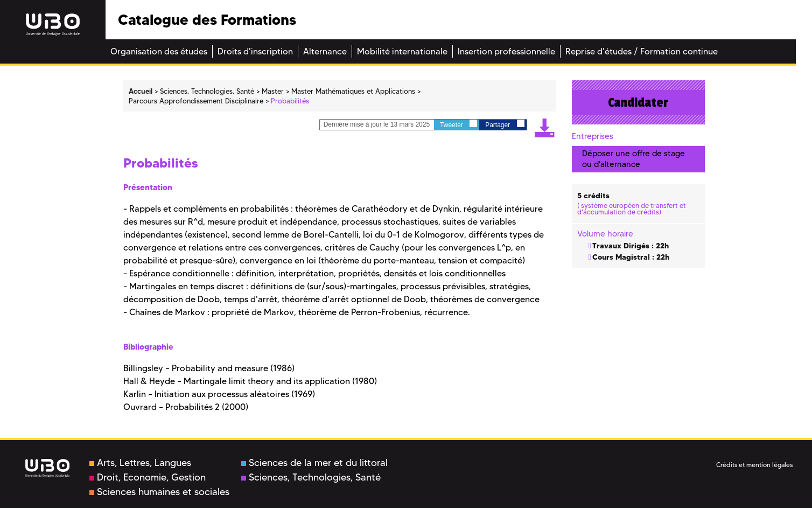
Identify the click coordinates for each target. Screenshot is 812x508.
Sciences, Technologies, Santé (311, 477)
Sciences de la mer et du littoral (314, 463)
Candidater (638, 102)
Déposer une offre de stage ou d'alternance (633, 159)
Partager (505, 124)
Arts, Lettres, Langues (140, 463)
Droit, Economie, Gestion (148, 477)
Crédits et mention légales (754, 465)
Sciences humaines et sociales (159, 492)
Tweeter (458, 124)
